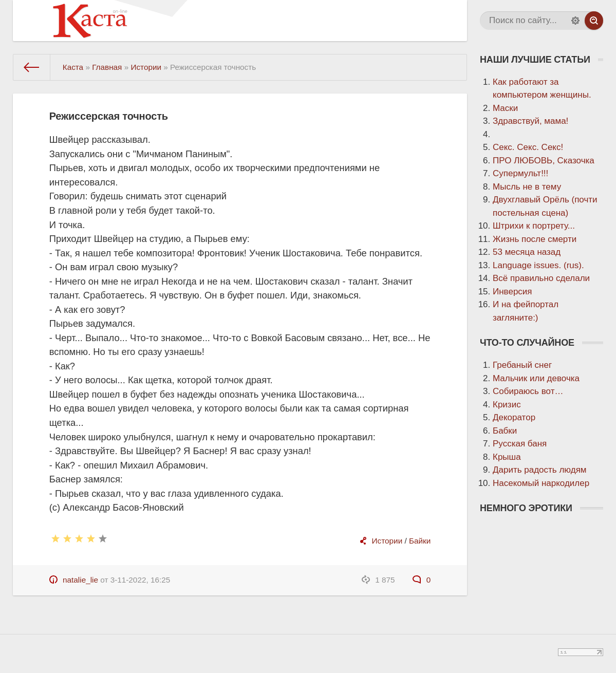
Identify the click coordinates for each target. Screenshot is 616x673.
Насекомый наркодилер (541, 483)
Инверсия (512, 292)
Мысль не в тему (527, 187)
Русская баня (520, 444)
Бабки (505, 431)
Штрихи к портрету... (534, 226)
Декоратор (514, 417)
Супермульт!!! (520, 173)
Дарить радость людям (540, 470)
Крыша (507, 457)
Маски (505, 108)
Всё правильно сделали (541, 278)
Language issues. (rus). (538, 265)
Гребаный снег (522, 365)
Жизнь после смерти (535, 239)
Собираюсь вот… (528, 391)
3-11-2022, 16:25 (141, 580)
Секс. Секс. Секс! (528, 147)
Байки (420, 541)
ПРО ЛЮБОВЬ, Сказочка (544, 161)
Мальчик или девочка (536, 378)
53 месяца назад (527, 252)
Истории (387, 541)
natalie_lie (80, 580)
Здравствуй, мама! (530, 121)
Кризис (507, 405)
